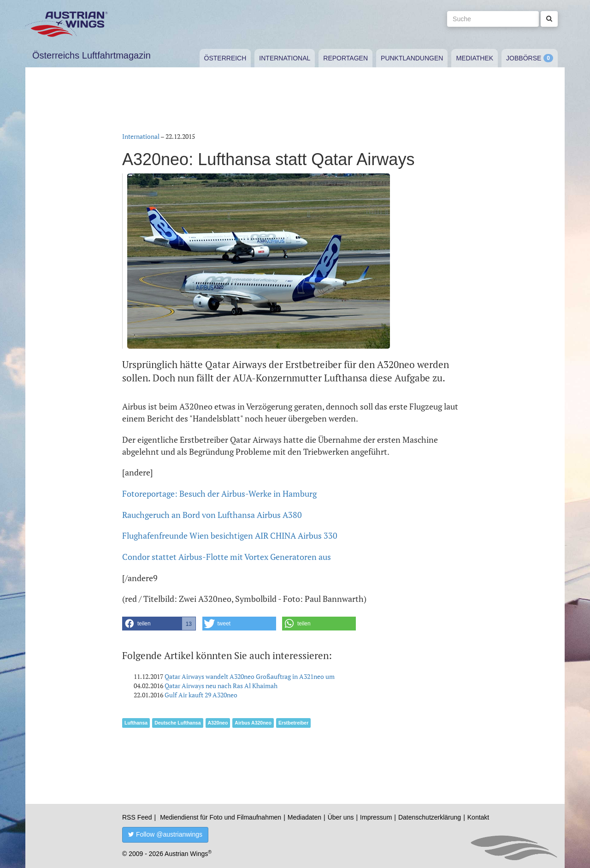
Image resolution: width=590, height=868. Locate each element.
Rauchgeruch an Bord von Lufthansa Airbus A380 (212, 515)
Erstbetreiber (293, 723)
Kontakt (478, 817)
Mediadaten (304, 817)
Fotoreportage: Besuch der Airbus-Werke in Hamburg (219, 493)
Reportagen (345, 58)
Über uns (341, 817)
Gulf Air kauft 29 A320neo (201, 695)
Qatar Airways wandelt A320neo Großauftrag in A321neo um (250, 676)
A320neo (218, 723)
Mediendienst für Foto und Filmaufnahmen (221, 817)
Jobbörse (524, 58)
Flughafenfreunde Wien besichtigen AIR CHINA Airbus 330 (230, 535)
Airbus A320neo (253, 723)
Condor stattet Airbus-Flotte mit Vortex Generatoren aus (227, 557)
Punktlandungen (412, 58)
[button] (159, 624)
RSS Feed (137, 817)
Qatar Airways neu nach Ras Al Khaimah (221, 686)
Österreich (225, 58)
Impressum (376, 817)
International (285, 58)
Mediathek (475, 58)
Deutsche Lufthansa (177, 723)
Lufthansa (136, 723)
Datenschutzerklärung (430, 817)
